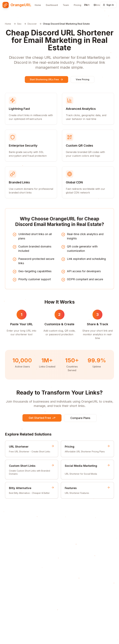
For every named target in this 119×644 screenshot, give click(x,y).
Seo (19, 24)
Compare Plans (80, 418)
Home (38, 2)
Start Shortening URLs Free (46, 79)
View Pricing (83, 79)
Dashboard (52, 2)
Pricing (77, 2)
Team (66, 2)
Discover (32, 24)
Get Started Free (42, 418)
